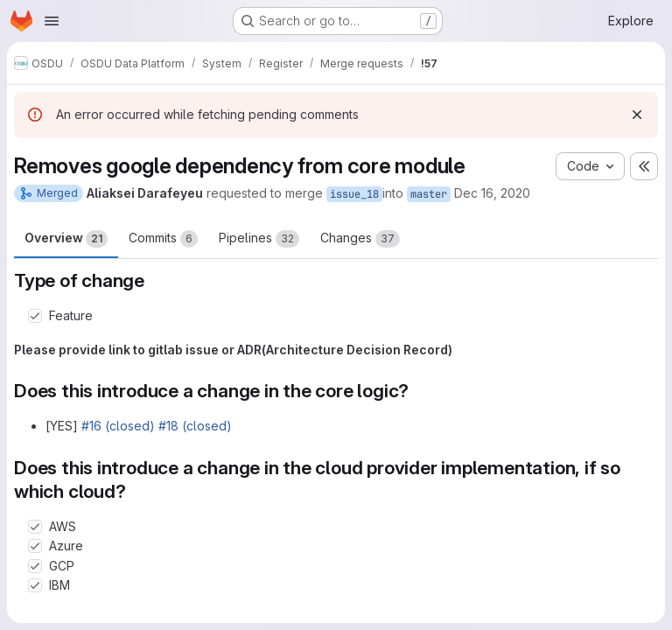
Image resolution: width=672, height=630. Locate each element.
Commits (163, 239)
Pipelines (259, 239)
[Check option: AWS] (35, 527)
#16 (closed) (118, 426)
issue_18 (354, 194)
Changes (360, 239)
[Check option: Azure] (35, 546)
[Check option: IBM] (35, 585)
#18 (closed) (195, 426)
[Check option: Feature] (35, 316)
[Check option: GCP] (35, 566)
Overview (66, 239)
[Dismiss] (637, 115)
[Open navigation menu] (52, 21)
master (429, 194)
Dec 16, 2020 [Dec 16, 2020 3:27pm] (492, 193)
